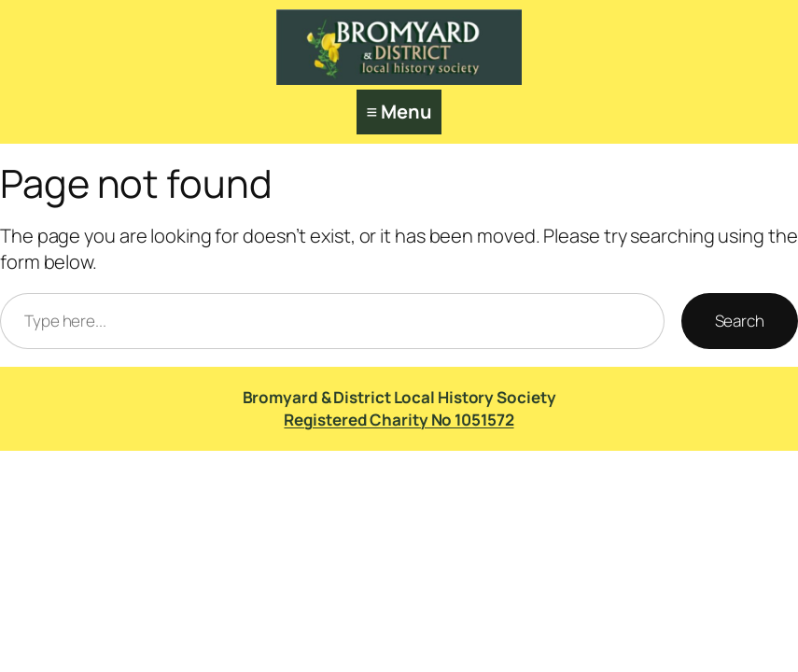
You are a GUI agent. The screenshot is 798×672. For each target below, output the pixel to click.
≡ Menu (399, 112)
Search (740, 321)
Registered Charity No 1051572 (399, 420)
